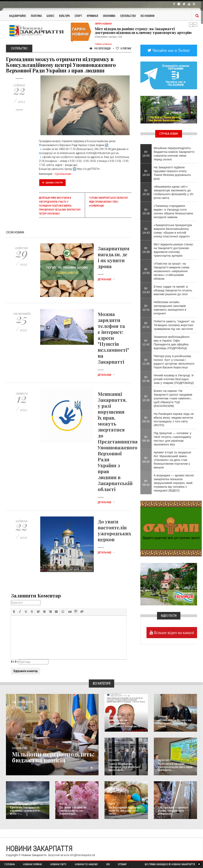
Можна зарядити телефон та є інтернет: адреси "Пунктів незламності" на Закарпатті (113, 338)
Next (195, 25)
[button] (14, 612)
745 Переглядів (100, 48)
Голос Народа (115, 717)
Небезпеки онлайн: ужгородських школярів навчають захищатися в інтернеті (170, 308)
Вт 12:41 (146, 308)
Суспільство (128, 16)
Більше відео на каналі (174, 632)
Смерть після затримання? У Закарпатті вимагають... (126, 723)
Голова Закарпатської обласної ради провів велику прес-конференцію (108, 202)
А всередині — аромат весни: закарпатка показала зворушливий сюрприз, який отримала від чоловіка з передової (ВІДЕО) (174, 483)
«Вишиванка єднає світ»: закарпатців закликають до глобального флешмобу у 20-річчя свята (174, 192)
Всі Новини (147, 16)
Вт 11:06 (146, 362)
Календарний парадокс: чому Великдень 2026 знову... (125, 810)
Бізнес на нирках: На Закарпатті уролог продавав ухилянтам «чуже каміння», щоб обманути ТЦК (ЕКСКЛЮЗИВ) (173, 398)
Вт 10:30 (146, 398)
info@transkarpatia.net (82, 855)
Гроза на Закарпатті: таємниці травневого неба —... (25, 810)
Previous (191, 25)
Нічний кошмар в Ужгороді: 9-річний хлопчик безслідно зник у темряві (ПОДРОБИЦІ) (174, 379)
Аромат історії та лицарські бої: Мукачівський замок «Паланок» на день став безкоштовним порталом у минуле (172, 460)
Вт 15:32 (146, 192)
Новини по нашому (19, 804)
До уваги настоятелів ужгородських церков (114, 530)
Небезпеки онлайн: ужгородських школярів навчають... (175, 767)
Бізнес (50, 16)
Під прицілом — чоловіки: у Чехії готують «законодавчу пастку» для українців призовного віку (172, 439)
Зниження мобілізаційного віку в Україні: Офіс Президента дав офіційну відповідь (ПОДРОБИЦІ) (172, 342)
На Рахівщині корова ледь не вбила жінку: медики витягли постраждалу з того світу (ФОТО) (174, 419)
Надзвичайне (18, 16)
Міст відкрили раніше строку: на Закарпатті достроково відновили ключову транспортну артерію (143, 31)
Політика (36, 16)
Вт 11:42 (146, 342)
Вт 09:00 (146, 460)
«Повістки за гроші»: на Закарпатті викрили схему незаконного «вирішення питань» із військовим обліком (171, 271)
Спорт (78, 16)
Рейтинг (124, 48)
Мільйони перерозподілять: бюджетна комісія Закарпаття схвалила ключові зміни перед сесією (174, 154)
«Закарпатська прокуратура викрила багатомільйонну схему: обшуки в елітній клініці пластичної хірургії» (173, 231)
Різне (160, 804)
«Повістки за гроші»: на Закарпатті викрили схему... (175, 723)
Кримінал (92, 16)
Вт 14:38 (146, 250)
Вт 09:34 (146, 419)
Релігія (112, 804)
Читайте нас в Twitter (171, 50)
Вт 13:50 (146, 271)
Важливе (63, 804)
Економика (114, 760)
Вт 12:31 (146, 325)
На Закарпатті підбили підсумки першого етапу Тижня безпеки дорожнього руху (172, 173)
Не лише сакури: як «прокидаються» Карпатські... (73, 810)
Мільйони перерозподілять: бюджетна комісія (53, 757)
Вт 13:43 (146, 290)
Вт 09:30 (146, 439)
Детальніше (106, 279)
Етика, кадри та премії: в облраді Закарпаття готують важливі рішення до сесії (173, 290)
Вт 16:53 (146, 173)
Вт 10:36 (146, 379)
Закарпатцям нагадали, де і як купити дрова (114, 257)
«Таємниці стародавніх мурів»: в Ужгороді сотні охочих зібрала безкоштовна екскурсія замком (173, 211)
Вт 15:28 (146, 211)
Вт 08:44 (146, 483)
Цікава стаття (53, 183)
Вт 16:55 (146, 154)
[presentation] (14, 612)
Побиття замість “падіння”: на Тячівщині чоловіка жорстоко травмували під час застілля (174, 325)
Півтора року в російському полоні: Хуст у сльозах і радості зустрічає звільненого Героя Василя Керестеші (174, 362)
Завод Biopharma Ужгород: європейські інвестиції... (124, 767)
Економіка (109, 16)
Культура (64, 16)
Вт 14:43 (146, 231)
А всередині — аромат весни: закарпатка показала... (173, 810)
